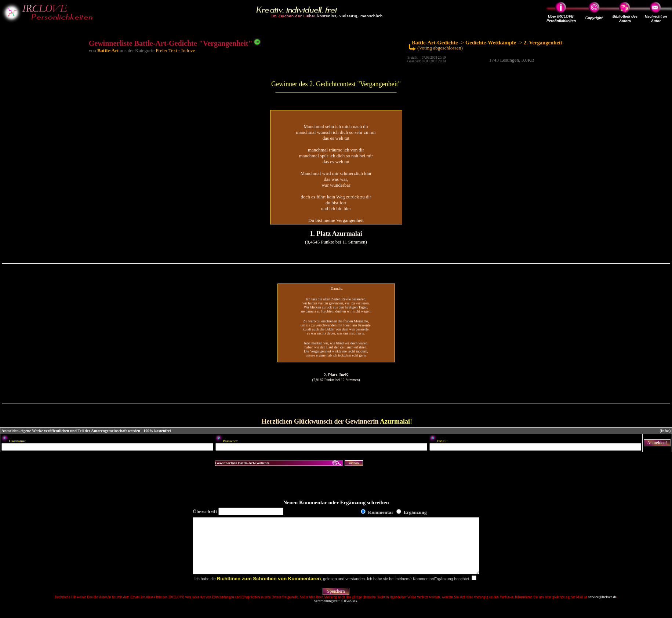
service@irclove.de (602, 608)
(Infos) (665, 431)
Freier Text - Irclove (175, 50)
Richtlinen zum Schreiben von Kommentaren (269, 590)
